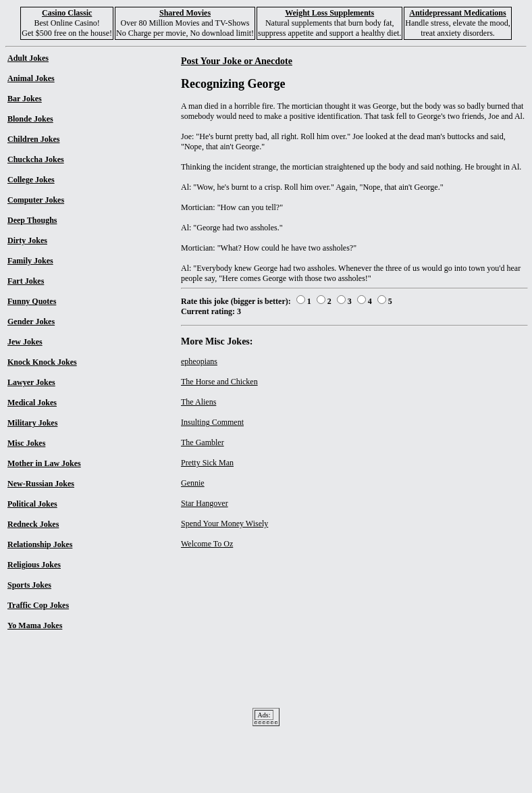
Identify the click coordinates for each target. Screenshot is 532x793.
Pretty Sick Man (207, 463)
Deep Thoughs (32, 220)
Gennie (193, 483)
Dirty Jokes (27, 240)
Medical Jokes (32, 403)
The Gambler (203, 442)
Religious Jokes (34, 565)
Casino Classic (67, 13)
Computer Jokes (36, 200)
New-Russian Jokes (41, 484)
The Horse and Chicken (219, 382)
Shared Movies (185, 13)
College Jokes (31, 180)
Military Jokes (32, 423)
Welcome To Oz (207, 544)
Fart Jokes (26, 281)
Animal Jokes (31, 78)
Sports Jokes (29, 585)
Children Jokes (33, 139)
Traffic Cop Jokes (38, 605)
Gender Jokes (31, 322)
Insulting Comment (212, 422)
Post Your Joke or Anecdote (237, 61)
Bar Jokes (25, 99)
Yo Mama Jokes (35, 625)
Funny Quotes (32, 301)
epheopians (199, 361)
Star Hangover (205, 503)
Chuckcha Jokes (36, 159)
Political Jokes (32, 504)
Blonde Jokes (30, 119)
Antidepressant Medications (457, 13)
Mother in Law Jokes (44, 463)
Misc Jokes (26, 443)
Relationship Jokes (40, 544)
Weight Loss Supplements (329, 13)
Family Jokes (30, 261)
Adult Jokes (28, 58)
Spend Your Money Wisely (224, 523)
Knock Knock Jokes (42, 362)
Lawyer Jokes (31, 382)
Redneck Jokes (33, 524)
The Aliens (198, 402)
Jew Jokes (25, 342)
